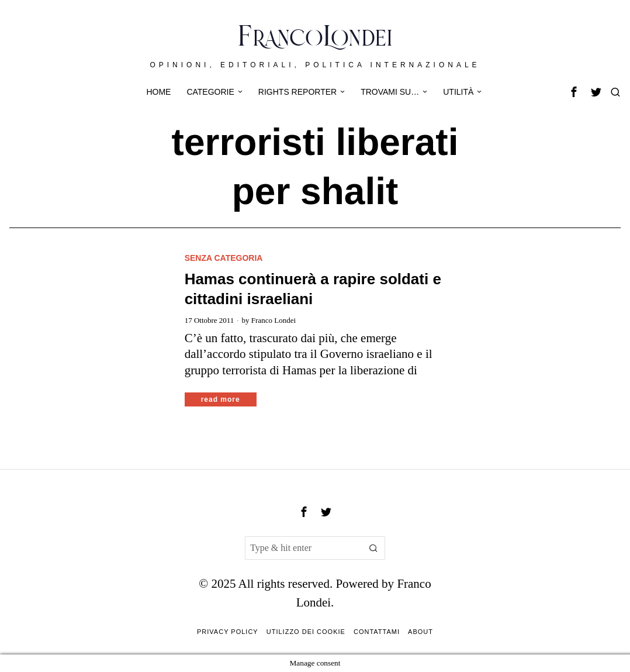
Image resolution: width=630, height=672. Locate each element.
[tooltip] (574, 92)
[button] (373, 548)
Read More (221, 399)
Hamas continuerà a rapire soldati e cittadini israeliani (313, 289)
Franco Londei (274, 320)
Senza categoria (224, 258)
